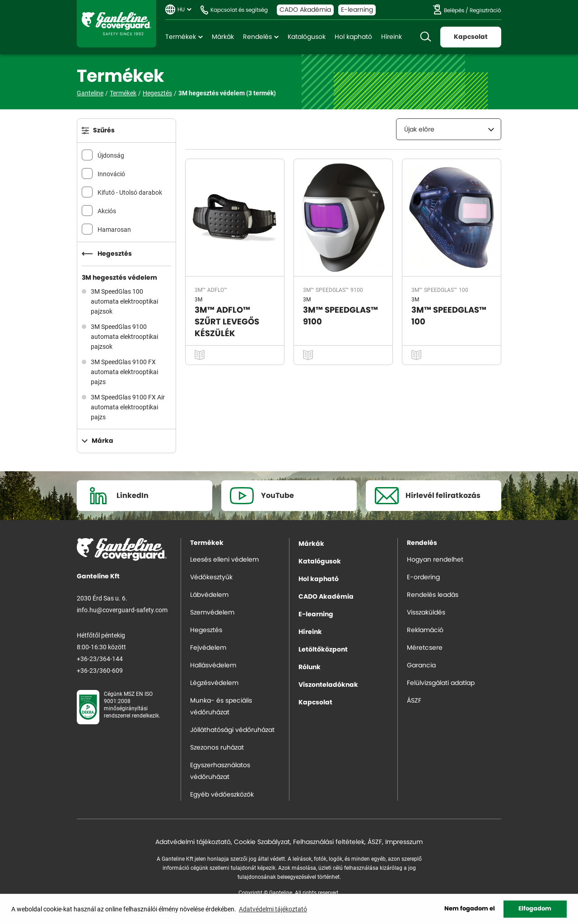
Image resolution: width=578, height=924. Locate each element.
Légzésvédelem (214, 683)
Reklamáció (425, 630)
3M (198, 299)
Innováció (111, 174)
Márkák (223, 37)
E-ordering (423, 577)
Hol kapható (353, 37)
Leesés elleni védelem (224, 560)
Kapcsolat (471, 37)
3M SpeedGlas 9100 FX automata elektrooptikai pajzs (124, 372)
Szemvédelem (212, 613)
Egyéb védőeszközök (222, 795)
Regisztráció (485, 10)
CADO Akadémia (305, 10)
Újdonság (111, 155)
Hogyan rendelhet (435, 560)
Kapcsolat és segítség (239, 10)
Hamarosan (114, 229)
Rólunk (310, 667)
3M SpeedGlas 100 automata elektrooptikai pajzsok (124, 301)
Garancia (421, 666)
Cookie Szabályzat (262, 842)
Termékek (181, 37)
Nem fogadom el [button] (470, 909)
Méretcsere (425, 648)
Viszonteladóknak (328, 685)
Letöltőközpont (323, 650)
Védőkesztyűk (211, 577)
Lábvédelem (209, 595)
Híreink (392, 37)
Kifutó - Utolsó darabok (130, 192)
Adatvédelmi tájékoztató (193, 842)
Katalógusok (307, 37)
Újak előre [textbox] (419, 130)
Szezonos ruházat (217, 748)
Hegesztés (157, 93)
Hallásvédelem (213, 666)
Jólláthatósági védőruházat (232, 730)
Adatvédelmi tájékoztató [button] (273, 909)
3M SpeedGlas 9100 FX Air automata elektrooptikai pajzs (128, 407)
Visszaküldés (426, 613)
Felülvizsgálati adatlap (441, 683)
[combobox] (449, 129)
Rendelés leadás (433, 595)
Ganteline (117, 24)
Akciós (107, 211)
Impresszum (404, 842)
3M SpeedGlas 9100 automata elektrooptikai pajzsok (124, 336)
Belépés (454, 10)
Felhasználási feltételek (329, 842)
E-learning (357, 10)
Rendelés (257, 37)
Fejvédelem (208, 648)
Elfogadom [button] (535, 909)
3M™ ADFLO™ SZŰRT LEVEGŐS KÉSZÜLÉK (227, 322)
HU (181, 9)
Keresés (425, 37)
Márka (103, 441)
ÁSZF (414, 701)
